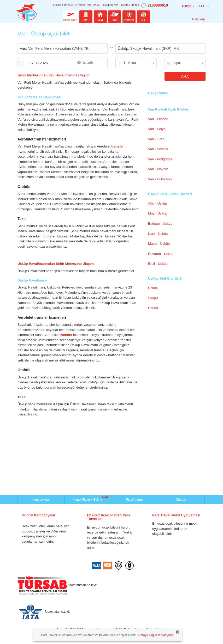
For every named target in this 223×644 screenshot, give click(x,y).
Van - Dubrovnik (160, 179)
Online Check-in (63, 5)
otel (86, 16)
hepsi (177, 63)
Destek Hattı (129, 5)
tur (143, 16)
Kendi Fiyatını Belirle (88, 499)
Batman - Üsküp (160, 223)
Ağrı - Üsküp (157, 203)
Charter (181, 500)
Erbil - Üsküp (158, 264)
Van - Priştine (158, 119)
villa (100, 16)
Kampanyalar (41, 500)
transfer (129, 16)
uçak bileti (70, 16)
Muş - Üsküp (158, 213)
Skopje (153, 298)
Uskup (153, 288)
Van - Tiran (156, 139)
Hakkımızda (111, 5)
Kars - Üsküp (158, 234)
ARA (185, 76)
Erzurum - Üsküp (161, 254)
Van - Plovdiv (158, 169)
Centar (153, 308)
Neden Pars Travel (88, 5)
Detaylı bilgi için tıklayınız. (156, 635)
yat (115, 16)
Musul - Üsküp (159, 244)
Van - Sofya (157, 129)
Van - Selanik (158, 149)
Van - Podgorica (160, 159)
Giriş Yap (198, 19)
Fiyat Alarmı (134, 500)
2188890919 (154, 5)
